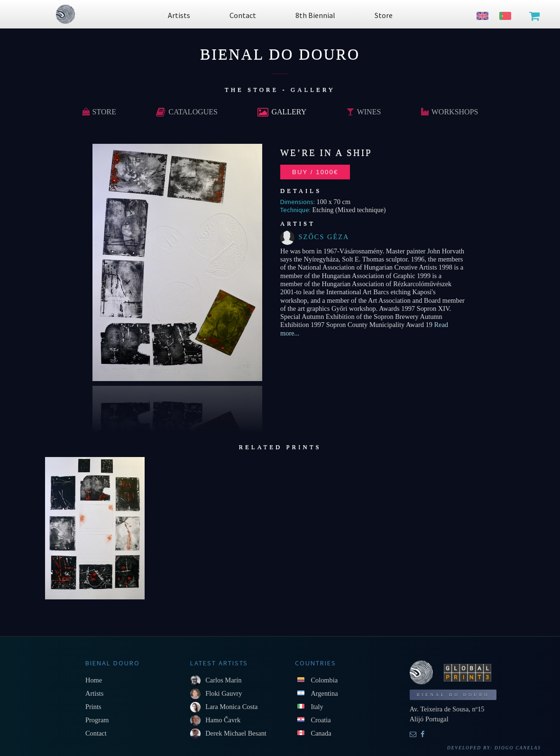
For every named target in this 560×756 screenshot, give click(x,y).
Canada (321, 733)
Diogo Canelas (518, 748)
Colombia (324, 680)
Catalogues (187, 112)
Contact (96, 733)
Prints (93, 707)
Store (99, 112)
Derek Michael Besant (236, 733)
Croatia (321, 720)
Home (94, 680)
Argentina (324, 693)
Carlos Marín (223, 680)
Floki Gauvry (224, 693)
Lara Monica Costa (231, 707)
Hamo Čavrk (223, 720)
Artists (94, 693)
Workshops (450, 112)
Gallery (282, 112)
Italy (317, 707)
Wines (364, 112)
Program (97, 720)
